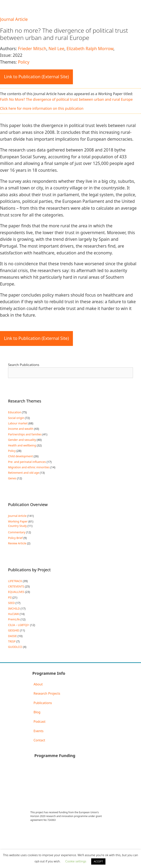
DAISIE (12, 636)
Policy (24, 62)
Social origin (16, 418)
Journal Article (14, 19)
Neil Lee (56, 49)
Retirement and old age (23, 473)
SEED (11, 603)
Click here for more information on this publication (42, 108)
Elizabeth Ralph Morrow (90, 49)
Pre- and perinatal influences (27, 462)
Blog (37, 712)
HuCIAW (13, 614)
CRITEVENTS (16, 586)
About (38, 684)
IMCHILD (14, 608)
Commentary (17, 532)
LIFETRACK (15, 581)
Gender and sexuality (22, 440)
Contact (39, 740)
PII (10, 597)
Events (38, 731)
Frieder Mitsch (32, 49)
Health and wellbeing (22, 445)
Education (15, 412)
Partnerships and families (25, 434)
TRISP (12, 641)
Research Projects (47, 693)
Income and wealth (21, 429)
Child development (20, 456)
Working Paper (18, 521)
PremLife (14, 619)
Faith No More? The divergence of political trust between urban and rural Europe (66, 99)
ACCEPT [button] (98, 861)
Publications (43, 703)
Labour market (18, 423)
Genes (12, 478)
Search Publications (24, 365)
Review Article (17, 543)
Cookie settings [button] (76, 861)
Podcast (39, 722)
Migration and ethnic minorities (29, 467)
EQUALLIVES (16, 592)
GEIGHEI (14, 630)
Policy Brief (15, 538)
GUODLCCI (15, 647)
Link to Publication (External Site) (36, 77)
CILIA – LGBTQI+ (19, 625)
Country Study (17, 526)
